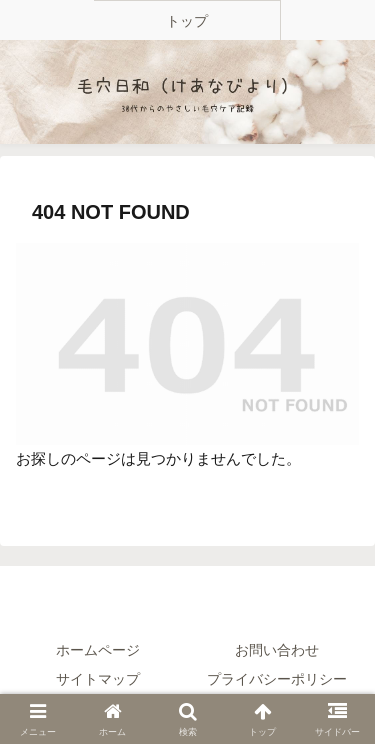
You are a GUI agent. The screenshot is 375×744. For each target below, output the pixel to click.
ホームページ (98, 650)
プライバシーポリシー (277, 679)
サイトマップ (98, 679)
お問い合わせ (277, 650)
